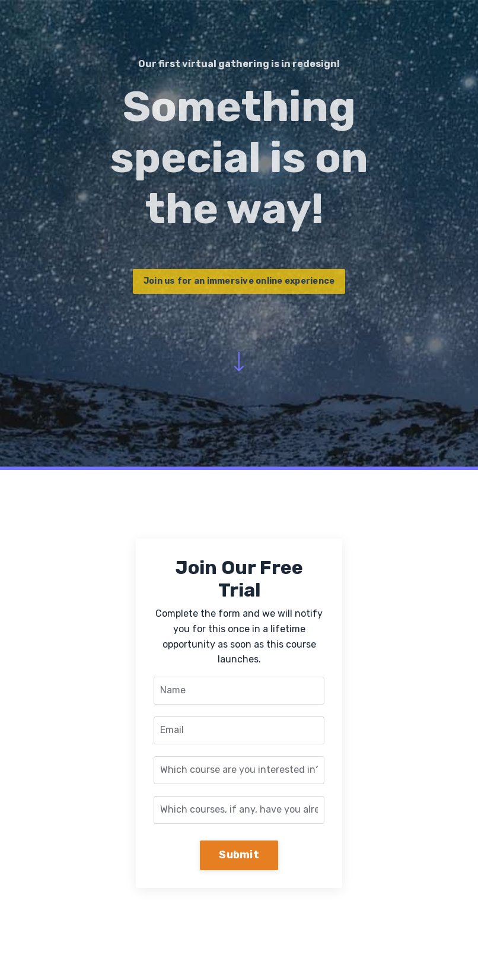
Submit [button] (239, 855)
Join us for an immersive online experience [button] (239, 281)
